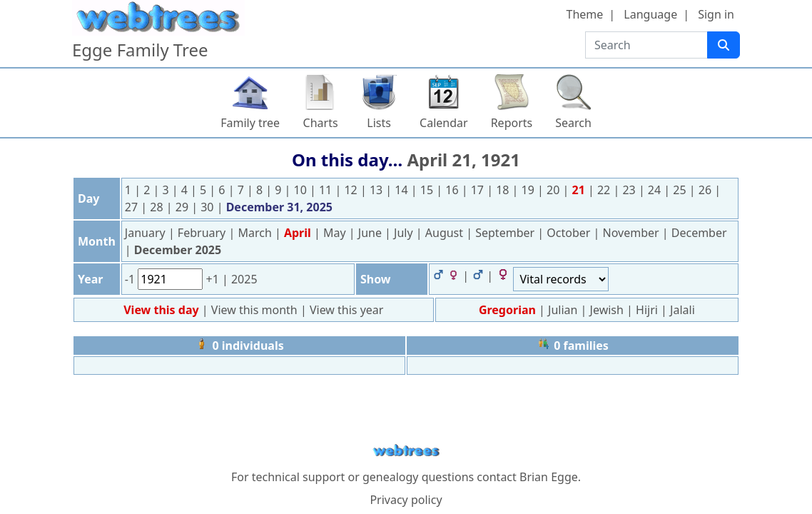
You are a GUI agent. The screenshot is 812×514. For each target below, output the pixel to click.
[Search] (724, 45)
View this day (163, 310)
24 (656, 190)
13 (377, 190)
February (203, 233)
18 (504, 190)
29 (183, 207)
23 (630, 190)
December (699, 233)
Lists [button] (379, 123)
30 (208, 207)
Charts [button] (321, 123)
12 (352, 190)
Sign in (716, 14)
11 (327, 190)
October (570, 233)
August (446, 233)
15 (428, 190)
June (371, 233)
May (336, 233)
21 (580, 190)
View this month (256, 310)
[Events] (561, 279)
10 (302, 190)
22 (605, 190)
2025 (244, 279)
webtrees (406, 451)
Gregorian (507, 310)
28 (158, 207)
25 (681, 190)
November (633, 233)
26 (706, 190)
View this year (347, 310)
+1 (213, 279)
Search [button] (573, 123)
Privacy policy (406, 500)
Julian (563, 310)
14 (402, 190)
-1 (131, 279)
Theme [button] (585, 14)
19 (529, 190)
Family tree (250, 123)
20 (554, 190)
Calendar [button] (444, 123)
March (256, 233)
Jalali (682, 310)
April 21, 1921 (463, 160)
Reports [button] (512, 123)
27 (133, 207)
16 (453, 190)
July (405, 233)
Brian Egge (549, 477)
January (147, 233)
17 (479, 190)
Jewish (607, 310)
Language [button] (650, 14)
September (506, 233)
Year (91, 279)
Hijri (647, 310)
